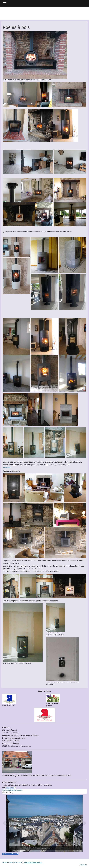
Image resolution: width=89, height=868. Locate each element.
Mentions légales (8, 862)
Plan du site (18, 862)
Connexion (83, 865)
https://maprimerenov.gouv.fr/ (12, 790)
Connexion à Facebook (10, 854)
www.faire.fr (10, 788)
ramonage (7, 467)
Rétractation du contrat (33, 862)
